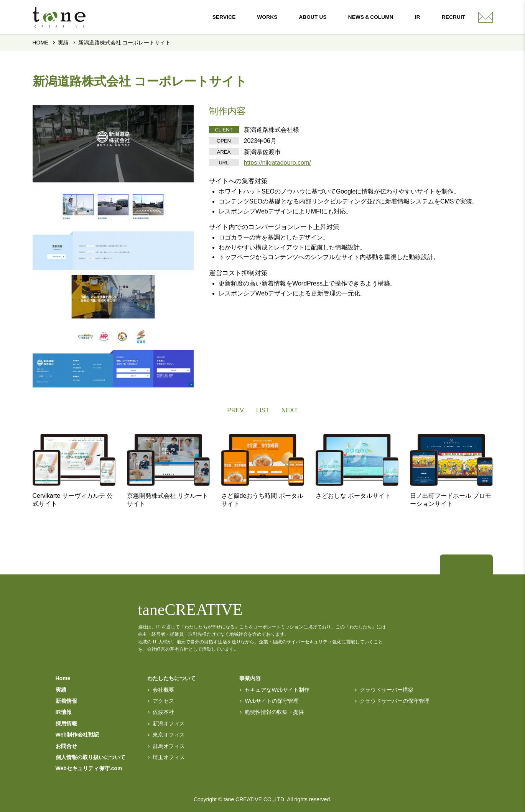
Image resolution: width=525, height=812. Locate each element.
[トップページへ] (456, 565)
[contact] (486, 17)
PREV (235, 410)
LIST (263, 410)
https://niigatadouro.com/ (277, 163)
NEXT (290, 410)
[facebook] (477, 565)
